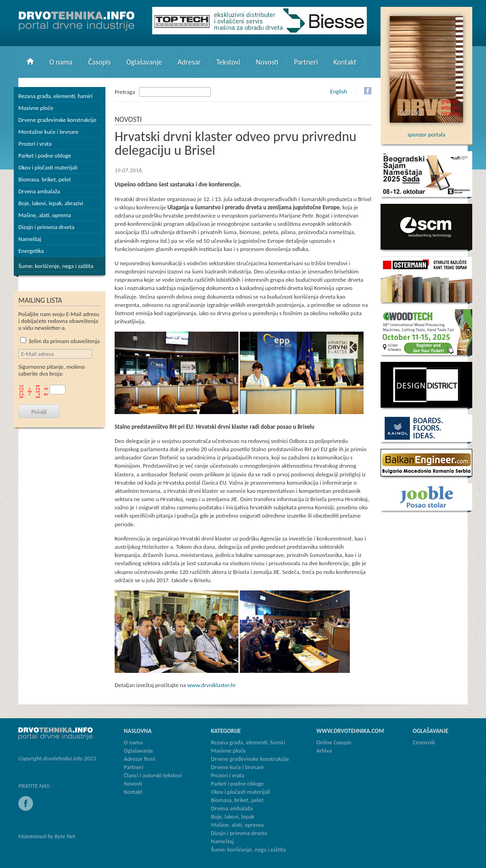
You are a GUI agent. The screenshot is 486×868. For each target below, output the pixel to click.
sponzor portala (426, 131)
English (339, 91)
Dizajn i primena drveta (46, 227)
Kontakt (345, 62)
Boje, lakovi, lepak (233, 816)
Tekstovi (228, 62)
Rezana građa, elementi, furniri (55, 96)
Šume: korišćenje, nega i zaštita (56, 266)
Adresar (189, 62)
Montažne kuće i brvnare (48, 132)
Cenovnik (424, 742)
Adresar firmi (140, 759)
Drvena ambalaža (39, 191)
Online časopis (334, 742)
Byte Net (65, 836)
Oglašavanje (144, 62)
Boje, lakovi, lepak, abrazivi (51, 203)
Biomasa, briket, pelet (45, 179)
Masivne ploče (36, 108)
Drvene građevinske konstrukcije (57, 120)
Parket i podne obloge (45, 156)
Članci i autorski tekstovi (153, 775)
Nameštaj (30, 239)
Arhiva (324, 751)
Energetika (31, 251)
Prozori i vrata (35, 144)
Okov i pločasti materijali (48, 167)
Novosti (267, 62)
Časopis (99, 62)
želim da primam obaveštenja (60, 341)
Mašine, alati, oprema (45, 215)
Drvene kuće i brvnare (237, 767)
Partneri (306, 62)
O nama (61, 62)
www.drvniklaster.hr (211, 685)
